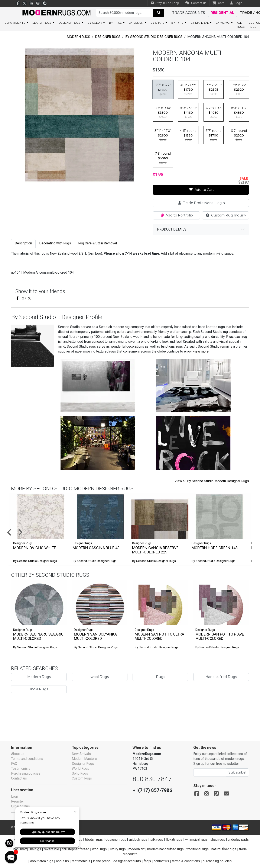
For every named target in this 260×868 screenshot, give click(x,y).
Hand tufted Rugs (221, 677)
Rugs (160, 677)
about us (62, 861)
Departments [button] (15, 23)
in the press (102, 861)
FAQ (14, 764)
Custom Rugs (82, 778)
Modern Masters (84, 759)
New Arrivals (81, 754)
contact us (161, 861)
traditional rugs (198, 849)
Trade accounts (189, 13)
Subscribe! (237, 772)
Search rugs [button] (42, 23)
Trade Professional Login (201, 203)
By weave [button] (223, 23)
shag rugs (218, 840)
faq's (147, 861)
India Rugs (39, 689)
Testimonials (21, 769)
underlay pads (238, 840)
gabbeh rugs (138, 840)
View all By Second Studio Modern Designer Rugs (212, 481)
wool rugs (99, 849)
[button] (135, 533)
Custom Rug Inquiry (226, 215)
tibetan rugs (94, 840)
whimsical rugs (196, 840)
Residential (222, 13)
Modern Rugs (78, 37)
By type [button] (178, 23)
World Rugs (80, 769)
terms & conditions (186, 861)
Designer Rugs (108, 37)
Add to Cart (201, 190)
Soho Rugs (80, 773)
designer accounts (127, 861)
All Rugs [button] (241, 25)
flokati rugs (174, 840)
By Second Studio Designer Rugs (154, 37)
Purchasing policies (26, 773)
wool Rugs (100, 677)
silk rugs (157, 840)
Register (17, 801)
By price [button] (116, 23)
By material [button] (200, 23)
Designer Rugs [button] (70, 23)
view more (201, 351)
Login (15, 796)
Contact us (196, 3)
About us (18, 754)
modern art (136, 849)
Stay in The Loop (165, 3)
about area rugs (42, 861)
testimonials (81, 861)
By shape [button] (158, 23)
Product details (172, 229)
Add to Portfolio (177, 215)
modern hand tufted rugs (165, 849)
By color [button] (95, 23)
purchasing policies (217, 861)
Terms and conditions (27, 759)
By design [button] (136, 23)
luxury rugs (118, 849)
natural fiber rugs (224, 849)
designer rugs (116, 840)
